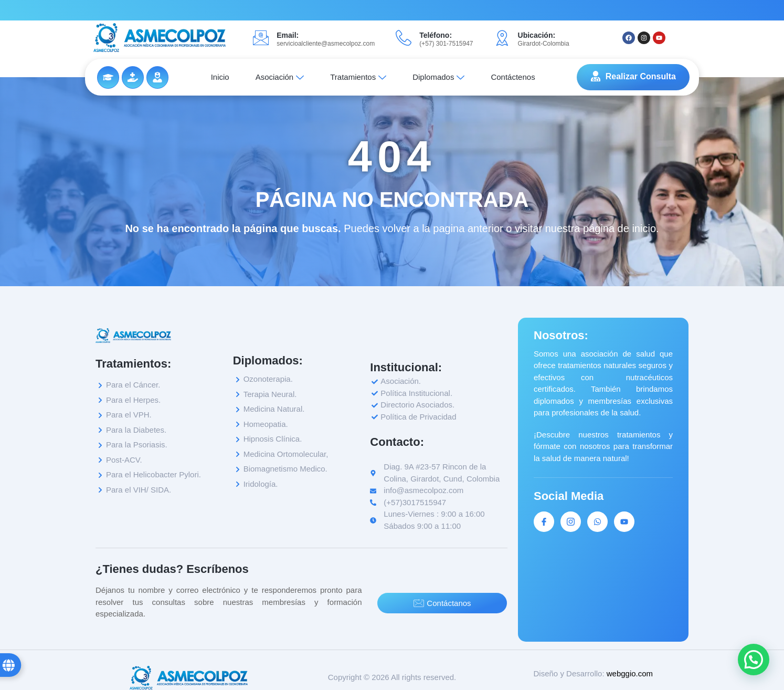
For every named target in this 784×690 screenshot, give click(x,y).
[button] (754, 660)
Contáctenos (513, 77)
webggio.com (630, 673)
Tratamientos (358, 77)
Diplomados (438, 77)
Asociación (280, 77)
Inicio (220, 77)
